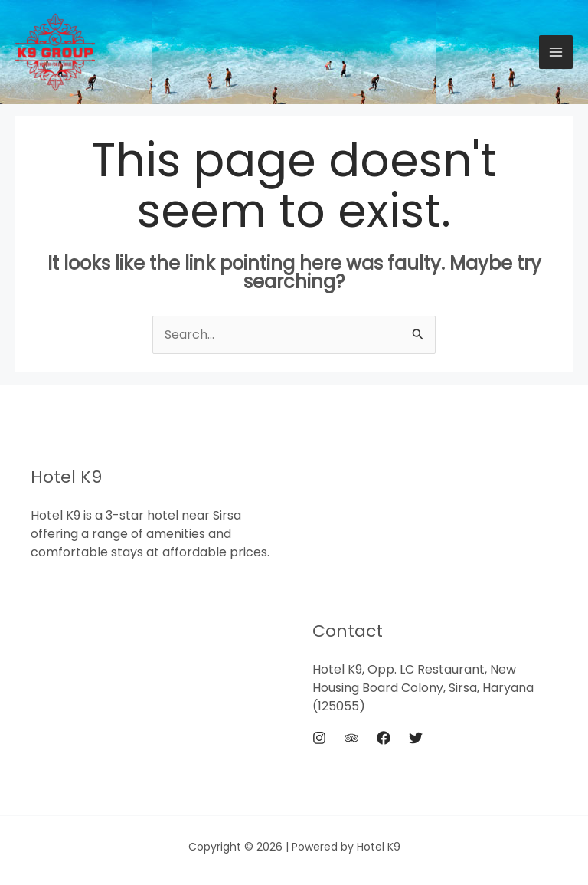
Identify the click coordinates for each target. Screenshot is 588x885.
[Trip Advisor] (351, 738)
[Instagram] (319, 738)
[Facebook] (384, 738)
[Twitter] (416, 738)
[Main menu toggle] (556, 52)
